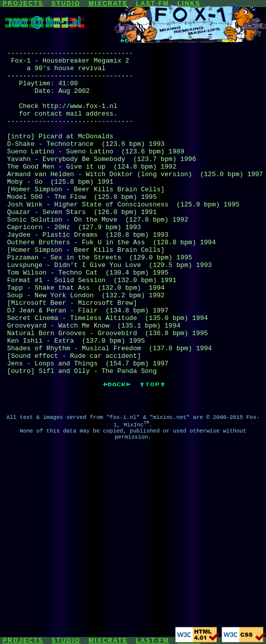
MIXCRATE (108, 4)
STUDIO (66, 4)
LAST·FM (152, 640)
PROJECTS (23, 4)
